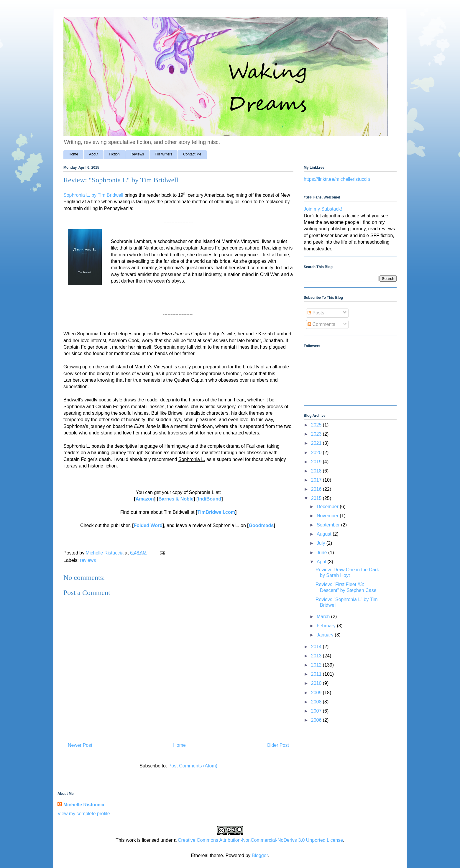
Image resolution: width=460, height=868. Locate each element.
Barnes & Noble (176, 499)
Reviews (137, 154)
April (322, 562)
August (325, 534)
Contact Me (192, 154)
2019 (317, 462)
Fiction (114, 154)
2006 (317, 720)
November (328, 516)
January (326, 635)
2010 (317, 683)
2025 (317, 425)
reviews (88, 560)
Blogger (260, 855)
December (328, 507)
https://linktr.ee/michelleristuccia (337, 179)
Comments (321, 324)
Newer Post (80, 745)
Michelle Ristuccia (84, 805)
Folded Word (148, 525)
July (322, 543)
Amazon (145, 499)
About (94, 154)
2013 (317, 656)
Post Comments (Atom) (193, 766)
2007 (317, 711)
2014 (317, 647)
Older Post (278, 745)
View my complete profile (84, 814)
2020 (317, 453)
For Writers (164, 154)
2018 (317, 471)
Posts (316, 313)
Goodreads (261, 525)
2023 (317, 434)
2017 (317, 480)
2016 (317, 489)
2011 (317, 674)
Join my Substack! (323, 209)
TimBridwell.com (216, 512)
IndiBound (210, 499)
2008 (317, 702)
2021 (317, 443)
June (322, 553)
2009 (317, 693)
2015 (317, 498)
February (327, 626)
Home (73, 154)
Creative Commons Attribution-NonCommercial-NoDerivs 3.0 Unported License (260, 840)
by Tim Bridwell (93, 195)
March (324, 617)
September (329, 525)
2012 (317, 665)
